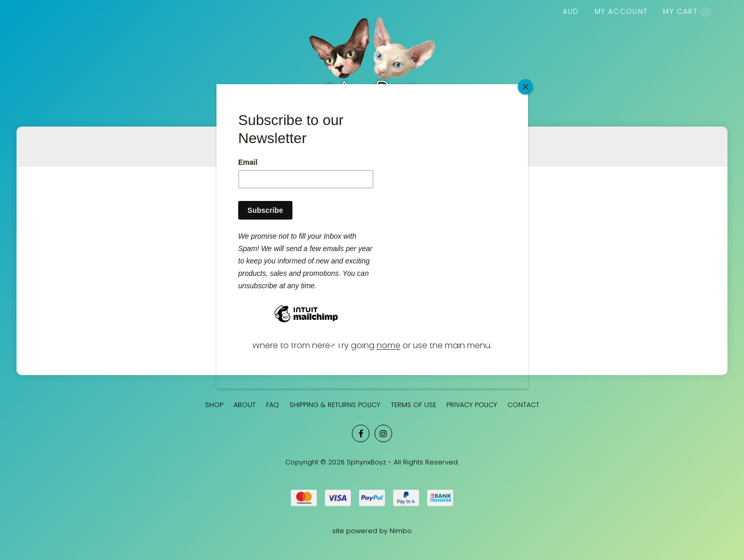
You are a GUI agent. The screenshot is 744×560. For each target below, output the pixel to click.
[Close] (525, 87)
